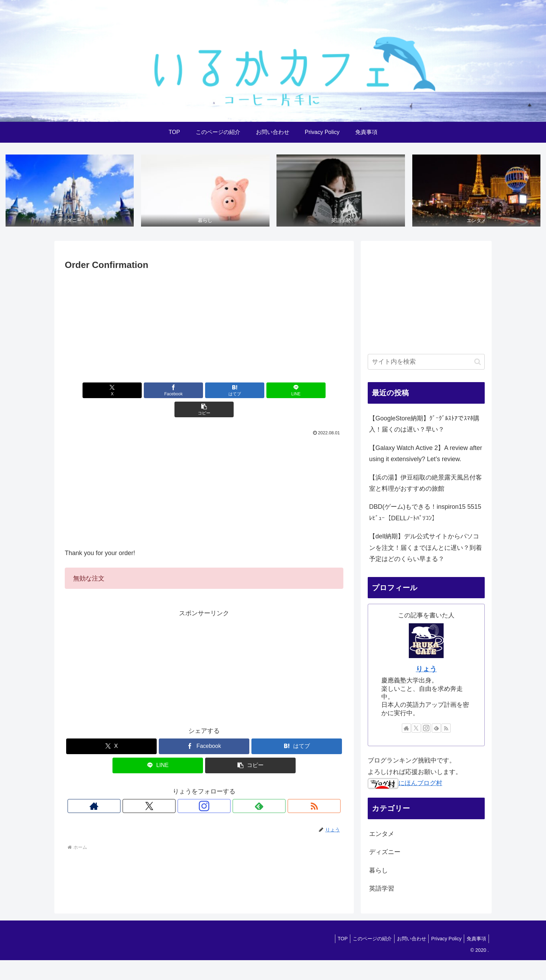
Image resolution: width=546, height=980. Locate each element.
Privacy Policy (443, 939)
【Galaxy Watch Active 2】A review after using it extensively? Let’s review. (426, 454)
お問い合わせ (406, 939)
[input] (426, 362)
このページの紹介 (365, 939)
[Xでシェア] (110, 391)
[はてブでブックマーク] (204, 391)
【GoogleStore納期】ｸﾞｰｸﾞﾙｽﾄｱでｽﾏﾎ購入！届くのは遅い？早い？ (424, 425)
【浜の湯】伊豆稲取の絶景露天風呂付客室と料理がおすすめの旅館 (426, 484)
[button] (298, 391)
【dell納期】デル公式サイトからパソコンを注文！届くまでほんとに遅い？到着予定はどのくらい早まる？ (426, 548)
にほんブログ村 (405, 784)
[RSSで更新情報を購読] (236, 788)
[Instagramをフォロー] (204, 788)
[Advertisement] (204, 326)
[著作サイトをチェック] (172, 788)
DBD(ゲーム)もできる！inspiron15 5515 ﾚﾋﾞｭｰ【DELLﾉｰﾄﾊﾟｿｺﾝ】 (425, 513)
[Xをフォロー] (188, 788)
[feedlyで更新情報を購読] (220, 788)
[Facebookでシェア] (157, 391)
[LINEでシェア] (251, 391)
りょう (426, 670)
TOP (333, 939)
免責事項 (475, 939)
